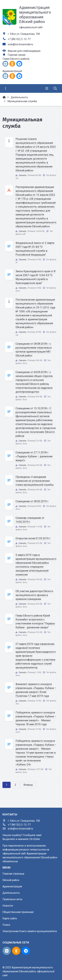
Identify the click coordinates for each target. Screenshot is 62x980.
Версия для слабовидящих (24, 51)
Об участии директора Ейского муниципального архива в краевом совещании (34, 595)
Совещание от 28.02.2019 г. (32, 501)
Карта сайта (10, 918)
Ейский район (11, 880)
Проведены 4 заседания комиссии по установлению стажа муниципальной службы (35, 481)
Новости (8, 906)
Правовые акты (12, 899)
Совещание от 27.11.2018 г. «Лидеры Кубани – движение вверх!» (34, 456)
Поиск (6, 925)
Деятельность (11, 893)
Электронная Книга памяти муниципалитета (30, 931)
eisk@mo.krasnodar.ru (20, 44)
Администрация (12, 886)
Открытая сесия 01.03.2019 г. (33, 538)
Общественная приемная (18, 912)
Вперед (28, 785)
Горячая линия (17, 55)
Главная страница (13, 874)
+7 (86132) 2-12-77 (19, 39)
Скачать (22, 175)
